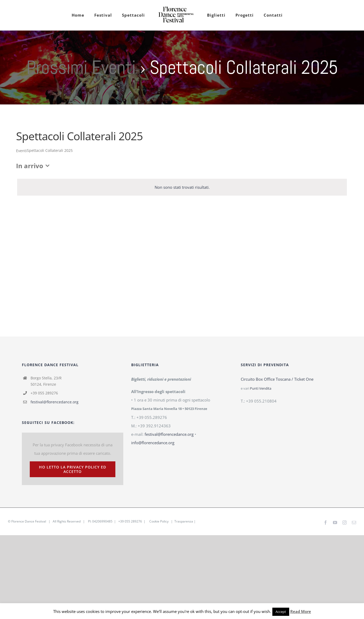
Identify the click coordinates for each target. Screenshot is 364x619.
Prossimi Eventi (81, 67)
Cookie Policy (159, 521)
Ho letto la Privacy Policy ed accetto (73, 469)
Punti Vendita (261, 388)
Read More (301, 611)
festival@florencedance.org (55, 402)
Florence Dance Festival (29, 521)
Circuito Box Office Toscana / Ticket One (277, 379)
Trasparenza (184, 521)
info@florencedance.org (153, 443)
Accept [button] (281, 612)
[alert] (182, 187)
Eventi (21, 151)
